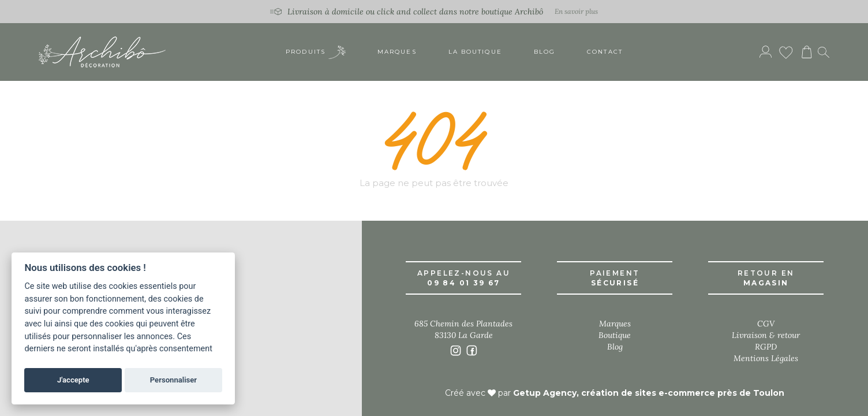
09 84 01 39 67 (464, 283)
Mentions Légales (766, 358)
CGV (766, 324)
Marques (397, 52)
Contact (605, 52)
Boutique (615, 335)
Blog (545, 52)
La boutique (475, 52)
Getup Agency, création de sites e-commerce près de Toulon (649, 393)
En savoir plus (576, 11)
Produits (316, 52)
